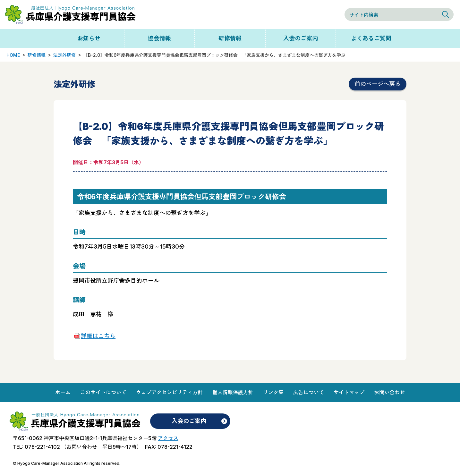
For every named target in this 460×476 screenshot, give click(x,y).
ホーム (63, 392)
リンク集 (273, 392)
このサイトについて (103, 392)
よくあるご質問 (371, 38)
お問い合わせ (389, 392)
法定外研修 (64, 55)
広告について (309, 392)
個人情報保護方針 (233, 392)
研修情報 (230, 38)
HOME (13, 55)
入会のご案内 (301, 38)
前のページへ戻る (378, 84)
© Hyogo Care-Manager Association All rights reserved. (67, 463)
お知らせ (89, 38)
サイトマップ (349, 392)
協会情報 (159, 38)
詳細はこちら (98, 336)
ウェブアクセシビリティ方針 (169, 392)
